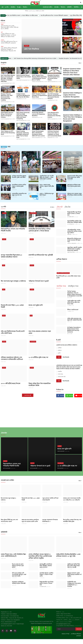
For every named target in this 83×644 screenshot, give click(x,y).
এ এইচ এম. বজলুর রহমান (72, 243)
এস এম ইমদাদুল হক (71, 224)
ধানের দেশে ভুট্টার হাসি (36, 305)
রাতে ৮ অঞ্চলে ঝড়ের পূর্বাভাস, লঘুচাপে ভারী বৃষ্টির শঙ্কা (47, 186)
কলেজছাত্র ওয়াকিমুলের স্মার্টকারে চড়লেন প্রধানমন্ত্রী (19, 582)
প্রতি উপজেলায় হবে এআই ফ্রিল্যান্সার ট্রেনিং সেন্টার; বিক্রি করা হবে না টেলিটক (10, 27)
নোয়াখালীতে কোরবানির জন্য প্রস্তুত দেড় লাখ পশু (19, 194)
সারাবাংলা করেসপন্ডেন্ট (6, 171)
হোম (2, 7)
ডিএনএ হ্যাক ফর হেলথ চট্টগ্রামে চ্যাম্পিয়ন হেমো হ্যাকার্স (18, 565)
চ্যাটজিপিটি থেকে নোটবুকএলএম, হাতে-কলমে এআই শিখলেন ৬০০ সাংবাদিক (74, 584)
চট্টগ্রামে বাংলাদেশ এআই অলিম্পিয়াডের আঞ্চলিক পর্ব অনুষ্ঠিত (74, 574)
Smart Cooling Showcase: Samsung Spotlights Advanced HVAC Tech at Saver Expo (23, 134)
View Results (66, 357)
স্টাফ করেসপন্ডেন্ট (60, 468)
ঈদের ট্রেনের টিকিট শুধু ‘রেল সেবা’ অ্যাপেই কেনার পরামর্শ (9, 520)
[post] (41, 36)
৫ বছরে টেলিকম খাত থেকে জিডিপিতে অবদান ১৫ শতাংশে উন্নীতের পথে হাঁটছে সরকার (30, 15)
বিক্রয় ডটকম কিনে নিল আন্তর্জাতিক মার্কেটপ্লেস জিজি (40, 384)
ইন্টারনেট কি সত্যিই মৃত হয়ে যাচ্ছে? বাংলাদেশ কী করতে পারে (74, 240)
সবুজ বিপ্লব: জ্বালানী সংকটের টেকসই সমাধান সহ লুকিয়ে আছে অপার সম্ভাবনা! (74, 249)
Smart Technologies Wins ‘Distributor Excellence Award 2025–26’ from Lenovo (38, 134)
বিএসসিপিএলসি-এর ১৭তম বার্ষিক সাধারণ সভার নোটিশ (68, 277)
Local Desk (19, 99)
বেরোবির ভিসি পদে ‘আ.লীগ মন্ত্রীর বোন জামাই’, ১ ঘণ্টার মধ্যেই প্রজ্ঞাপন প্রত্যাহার (72, 167)
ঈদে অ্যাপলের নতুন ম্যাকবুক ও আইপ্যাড (13, 281)
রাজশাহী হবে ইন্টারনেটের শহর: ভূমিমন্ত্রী (41, 255)
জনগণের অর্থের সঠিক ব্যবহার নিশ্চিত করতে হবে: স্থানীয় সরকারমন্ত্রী (75, 177)
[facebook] (3, 630)
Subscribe (79, 629)
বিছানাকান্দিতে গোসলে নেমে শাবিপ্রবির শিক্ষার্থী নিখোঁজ (13, 230)
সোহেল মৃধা (69, 234)
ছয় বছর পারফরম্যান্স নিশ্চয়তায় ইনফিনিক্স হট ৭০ (50, 520)
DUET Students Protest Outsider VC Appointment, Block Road (40, 95)
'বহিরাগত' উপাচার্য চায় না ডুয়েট (39, 281)
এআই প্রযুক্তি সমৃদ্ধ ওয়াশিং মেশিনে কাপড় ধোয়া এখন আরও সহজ (74, 302)
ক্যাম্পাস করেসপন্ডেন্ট (7, 468)
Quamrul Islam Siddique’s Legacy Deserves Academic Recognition (72, 95)
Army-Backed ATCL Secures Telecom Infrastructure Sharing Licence (54, 115)
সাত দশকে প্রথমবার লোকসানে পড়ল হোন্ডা (40, 332)
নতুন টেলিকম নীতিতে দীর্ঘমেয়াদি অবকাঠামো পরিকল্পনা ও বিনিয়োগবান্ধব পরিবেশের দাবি (9, 49)
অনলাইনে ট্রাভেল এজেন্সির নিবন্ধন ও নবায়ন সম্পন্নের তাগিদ (46, 574)
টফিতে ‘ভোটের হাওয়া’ (73, 309)
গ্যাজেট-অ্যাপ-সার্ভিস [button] (48, 7)
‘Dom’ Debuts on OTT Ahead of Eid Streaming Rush (8, 133)
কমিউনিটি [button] (70, 7)
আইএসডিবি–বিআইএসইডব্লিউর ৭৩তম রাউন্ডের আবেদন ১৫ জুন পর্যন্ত (68, 555)
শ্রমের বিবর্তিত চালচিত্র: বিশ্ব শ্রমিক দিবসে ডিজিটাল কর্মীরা (74, 221)
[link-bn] (69, 411)
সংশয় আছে (60, 374)
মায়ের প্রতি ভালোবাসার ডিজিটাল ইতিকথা (72, 31)
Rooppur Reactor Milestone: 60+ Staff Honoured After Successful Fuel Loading (7, 97)
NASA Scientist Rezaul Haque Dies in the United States (24, 77)
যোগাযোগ (79, 635)
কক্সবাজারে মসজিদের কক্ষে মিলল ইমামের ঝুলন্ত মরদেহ (74, 185)
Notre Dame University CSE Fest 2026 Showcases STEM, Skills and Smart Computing (23, 116)
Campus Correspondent (37, 82)
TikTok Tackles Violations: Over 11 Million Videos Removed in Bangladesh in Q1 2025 (75, 293)
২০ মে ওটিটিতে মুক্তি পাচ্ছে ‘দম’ (38, 357)
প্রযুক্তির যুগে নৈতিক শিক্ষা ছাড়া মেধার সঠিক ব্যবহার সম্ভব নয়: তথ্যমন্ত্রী (74, 565)
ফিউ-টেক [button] (63, 7)
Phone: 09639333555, (7, 621)
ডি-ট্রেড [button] (19, 7)
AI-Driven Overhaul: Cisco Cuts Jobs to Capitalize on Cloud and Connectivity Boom (54, 134)
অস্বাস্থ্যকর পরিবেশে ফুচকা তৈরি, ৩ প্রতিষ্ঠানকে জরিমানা (10, 168)
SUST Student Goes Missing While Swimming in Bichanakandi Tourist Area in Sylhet (49, 58)
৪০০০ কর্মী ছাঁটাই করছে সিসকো (11, 383)
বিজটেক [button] (25, 7)
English (4, 63)
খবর (6, 147)
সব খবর (52, 207)
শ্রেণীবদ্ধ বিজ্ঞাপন (62, 259)
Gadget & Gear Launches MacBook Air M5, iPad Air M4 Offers (23, 95)
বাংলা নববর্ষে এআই (68, 51)
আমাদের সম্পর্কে (65, 633)
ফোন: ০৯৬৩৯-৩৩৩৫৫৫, (62, 621)
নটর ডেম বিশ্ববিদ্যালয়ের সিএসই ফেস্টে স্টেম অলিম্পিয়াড (13, 332)
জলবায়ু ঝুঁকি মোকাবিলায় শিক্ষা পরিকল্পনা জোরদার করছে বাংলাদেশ (46, 565)
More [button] (80, 63)
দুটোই (59, 353)
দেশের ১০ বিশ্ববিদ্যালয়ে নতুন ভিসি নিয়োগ (47, 194)
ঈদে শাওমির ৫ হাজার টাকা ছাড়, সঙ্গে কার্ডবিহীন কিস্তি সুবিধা (72, 520)
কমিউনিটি (4, 532)
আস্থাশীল (60, 371)
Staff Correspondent (52, 82)
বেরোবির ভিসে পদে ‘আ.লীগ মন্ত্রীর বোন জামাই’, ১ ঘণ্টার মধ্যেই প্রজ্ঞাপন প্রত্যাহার (47, 177)
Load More (28, 395)
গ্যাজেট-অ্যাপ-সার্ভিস (7, 480)
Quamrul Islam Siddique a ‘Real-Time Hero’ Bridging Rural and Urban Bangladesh (73, 118)
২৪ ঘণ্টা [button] (7, 7)
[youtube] (11, 630)
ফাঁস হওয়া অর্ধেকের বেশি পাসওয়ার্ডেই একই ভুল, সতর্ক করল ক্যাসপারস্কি (19, 574)
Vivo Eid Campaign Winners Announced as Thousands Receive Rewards (54, 96)
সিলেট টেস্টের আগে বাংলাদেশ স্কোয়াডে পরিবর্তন (30, 168)
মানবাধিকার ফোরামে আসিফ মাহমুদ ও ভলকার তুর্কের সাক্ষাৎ (19, 186)
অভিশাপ (60, 350)
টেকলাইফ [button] (13, 7)
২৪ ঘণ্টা (3, 207)
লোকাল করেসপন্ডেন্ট (61, 451)
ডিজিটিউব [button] (77, 7)
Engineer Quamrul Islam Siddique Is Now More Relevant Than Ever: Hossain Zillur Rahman (72, 72)
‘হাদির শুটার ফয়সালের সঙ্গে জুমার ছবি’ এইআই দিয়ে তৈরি (74, 319)
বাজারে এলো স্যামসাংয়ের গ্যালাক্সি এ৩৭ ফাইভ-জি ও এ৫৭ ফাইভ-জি (72, 499)
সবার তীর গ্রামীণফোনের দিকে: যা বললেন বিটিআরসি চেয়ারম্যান (65, 15)
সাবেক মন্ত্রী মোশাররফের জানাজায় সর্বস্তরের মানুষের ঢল (51, 167)
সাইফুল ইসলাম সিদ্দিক (71, 252)
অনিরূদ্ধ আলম (66, 34)
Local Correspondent (5, 83)
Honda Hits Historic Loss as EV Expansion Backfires (39, 114)
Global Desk (35, 117)
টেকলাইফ (4, 433)
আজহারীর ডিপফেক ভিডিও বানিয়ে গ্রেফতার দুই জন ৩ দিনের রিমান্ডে (39, 230)
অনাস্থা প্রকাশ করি (62, 376)
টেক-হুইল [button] (57, 7)
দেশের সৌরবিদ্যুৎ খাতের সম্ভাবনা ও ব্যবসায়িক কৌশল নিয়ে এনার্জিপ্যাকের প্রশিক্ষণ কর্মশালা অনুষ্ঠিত (40, 556)
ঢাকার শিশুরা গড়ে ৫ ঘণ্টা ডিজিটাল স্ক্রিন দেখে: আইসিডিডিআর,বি (13, 555)
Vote (59, 357)
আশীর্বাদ (60, 348)
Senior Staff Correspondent (22, 80)
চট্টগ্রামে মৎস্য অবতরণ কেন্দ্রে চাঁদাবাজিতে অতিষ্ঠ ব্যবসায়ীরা (75, 194)
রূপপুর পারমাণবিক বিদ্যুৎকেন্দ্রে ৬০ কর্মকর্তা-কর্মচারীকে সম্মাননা (12, 256)
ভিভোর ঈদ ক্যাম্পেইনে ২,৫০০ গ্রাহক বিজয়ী (12, 306)
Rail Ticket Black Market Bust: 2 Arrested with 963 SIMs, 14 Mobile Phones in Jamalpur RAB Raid (8, 78)
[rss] (15, 630)
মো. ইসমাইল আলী (70, 217)
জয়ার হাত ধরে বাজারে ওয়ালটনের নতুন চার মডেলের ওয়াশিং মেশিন (30, 520)
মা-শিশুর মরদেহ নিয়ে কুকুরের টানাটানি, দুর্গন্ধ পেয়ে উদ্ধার (19, 176)
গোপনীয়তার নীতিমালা (76, 633)
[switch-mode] (81, 2)
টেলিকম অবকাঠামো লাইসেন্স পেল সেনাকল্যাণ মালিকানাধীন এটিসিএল (12, 358)
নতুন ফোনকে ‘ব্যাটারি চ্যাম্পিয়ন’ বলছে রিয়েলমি (50, 499)
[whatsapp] (7, 630)
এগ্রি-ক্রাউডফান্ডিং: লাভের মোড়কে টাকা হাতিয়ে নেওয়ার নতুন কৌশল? (74, 231)
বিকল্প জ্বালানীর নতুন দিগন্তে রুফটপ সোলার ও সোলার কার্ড (74, 213)
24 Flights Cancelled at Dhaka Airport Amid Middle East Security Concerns (74, 329)
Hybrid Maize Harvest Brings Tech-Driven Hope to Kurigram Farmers (7, 115)
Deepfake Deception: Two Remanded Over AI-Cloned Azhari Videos (54, 77)
